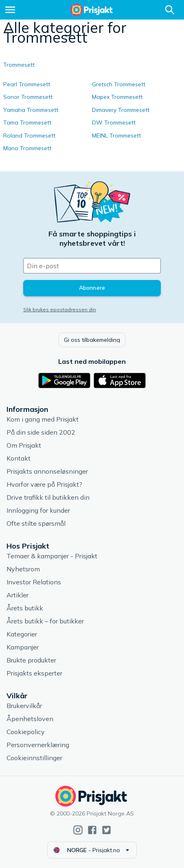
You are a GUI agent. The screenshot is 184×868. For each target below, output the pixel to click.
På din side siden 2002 (41, 432)
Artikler (18, 595)
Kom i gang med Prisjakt (43, 419)
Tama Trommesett (27, 122)
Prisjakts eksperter (34, 673)
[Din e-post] (92, 266)
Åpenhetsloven (30, 719)
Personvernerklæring (38, 745)
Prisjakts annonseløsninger (47, 471)
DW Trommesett (114, 122)
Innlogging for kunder (38, 510)
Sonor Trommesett (28, 97)
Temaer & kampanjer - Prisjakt (52, 556)
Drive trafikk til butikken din (48, 497)
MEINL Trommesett (116, 136)
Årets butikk (25, 608)
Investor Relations (34, 582)
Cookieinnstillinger (34, 758)
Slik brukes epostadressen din (60, 309)
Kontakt (19, 458)
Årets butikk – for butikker (45, 621)
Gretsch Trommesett (119, 84)
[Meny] (10, 10)
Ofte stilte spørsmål (36, 523)
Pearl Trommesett (27, 84)
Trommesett (19, 65)
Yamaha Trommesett (31, 110)
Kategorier (22, 634)
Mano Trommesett (27, 148)
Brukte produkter (31, 660)
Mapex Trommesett (117, 97)
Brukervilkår (24, 706)
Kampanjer (23, 647)
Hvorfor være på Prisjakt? (44, 484)
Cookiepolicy (26, 732)
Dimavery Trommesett (121, 110)
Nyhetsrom (23, 569)
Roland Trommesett (29, 136)
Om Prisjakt (24, 445)
